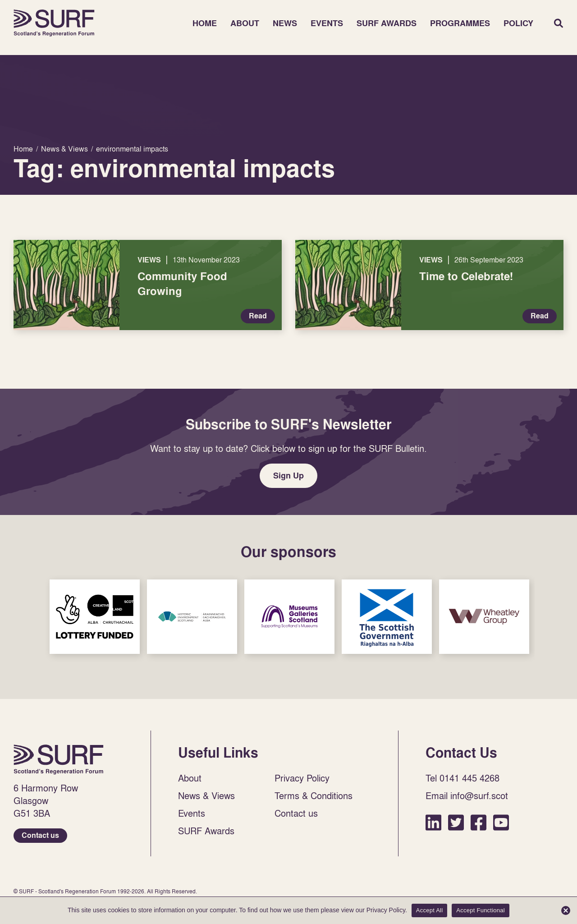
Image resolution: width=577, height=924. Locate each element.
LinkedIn (433, 822)
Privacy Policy (302, 778)
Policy (518, 23)
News (285, 23)
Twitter (456, 822)
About (245, 23)
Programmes (460, 23)
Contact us (40, 835)
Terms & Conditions (314, 795)
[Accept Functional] (566, 910)
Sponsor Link (95, 617)
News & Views (206, 795)
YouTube (501, 822)
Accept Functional (481, 910)
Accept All (430, 910)
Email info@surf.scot (467, 795)
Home (54, 23)
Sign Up (288, 476)
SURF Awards (387, 23)
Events (327, 23)
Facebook (479, 822)
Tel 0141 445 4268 (463, 778)
